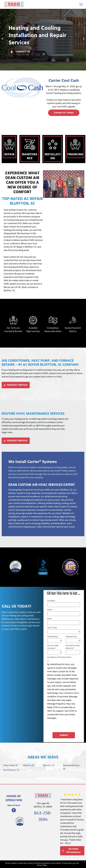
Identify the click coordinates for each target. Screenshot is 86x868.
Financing (75, 155)
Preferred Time (71, 637)
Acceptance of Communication (59, 657)
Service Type (52, 628)
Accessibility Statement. (48, 865)
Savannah (68, 765)
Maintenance (30, 156)
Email (49, 619)
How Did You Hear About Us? (73, 647)
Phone (50, 610)
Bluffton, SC (29, 765)
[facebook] (14, 810)
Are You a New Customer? (53, 647)
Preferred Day (52, 637)
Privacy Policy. (75, 862)
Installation (53, 156)
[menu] (81, 4)
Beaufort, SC (49, 765)
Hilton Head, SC (11, 765)
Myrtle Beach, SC (11, 770)
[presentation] (64, 726)
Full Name (51, 601)
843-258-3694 (43, 816)
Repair (9, 155)
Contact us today (18, 626)
